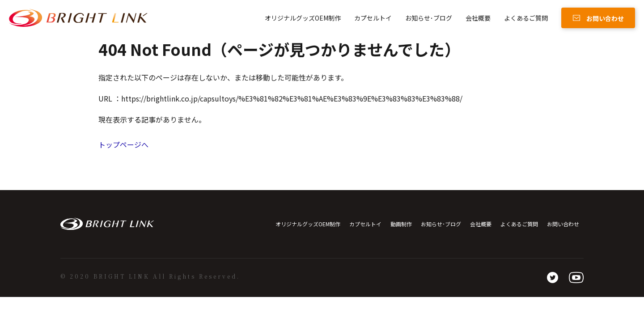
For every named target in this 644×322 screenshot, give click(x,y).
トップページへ (123, 144)
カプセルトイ (373, 18)
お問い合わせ (563, 224)
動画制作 (401, 224)
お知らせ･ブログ (429, 18)
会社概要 (478, 18)
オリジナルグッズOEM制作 (303, 18)
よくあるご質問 (526, 18)
